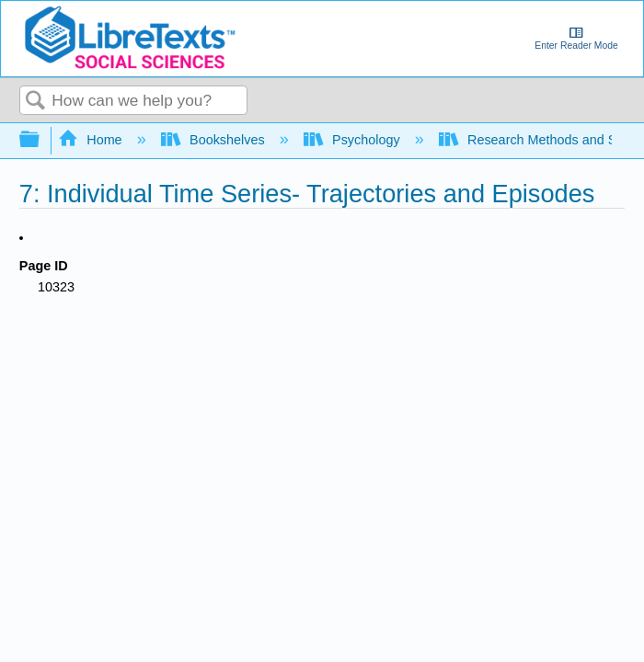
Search (36, 102)
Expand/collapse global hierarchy (41, 140)
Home (92, 140)
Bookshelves (215, 140)
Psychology (354, 140)
